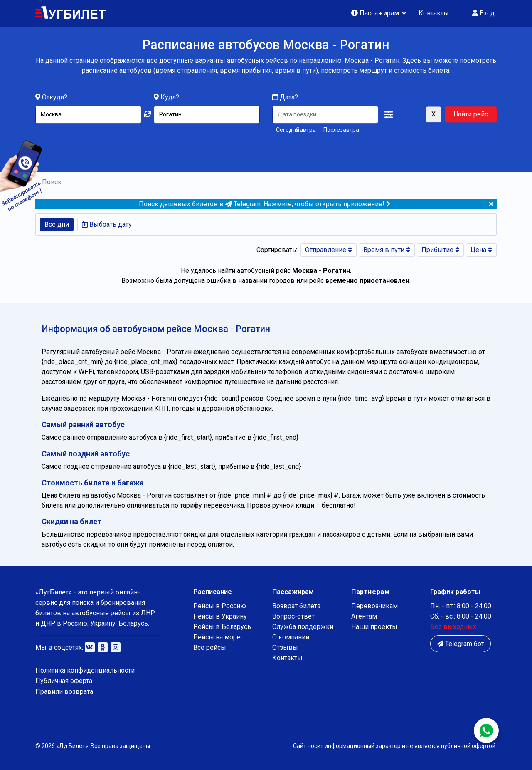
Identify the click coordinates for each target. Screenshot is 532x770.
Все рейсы (210, 647)
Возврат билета (296, 606)
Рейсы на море (217, 637)
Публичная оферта (64, 681)
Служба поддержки (303, 627)
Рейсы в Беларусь (222, 627)
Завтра (306, 130)
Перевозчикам (374, 606)
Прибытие (440, 250)
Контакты (434, 13)
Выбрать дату (107, 224)
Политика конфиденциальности (85, 670)
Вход (483, 13)
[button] (389, 115)
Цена (481, 250)
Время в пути (387, 250)
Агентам (364, 616)
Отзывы (285, 647)
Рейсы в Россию (220, 606)
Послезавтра (341, 130)
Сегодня (284, 130)
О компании (291, 637)
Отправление (329, 250)
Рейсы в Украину (220, 616)
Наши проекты (374, 627)
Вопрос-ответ (293, 616)
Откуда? (55, 98)
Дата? (285, 98)
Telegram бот (461, 644)
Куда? (170, 98)
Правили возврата (64, 692)
